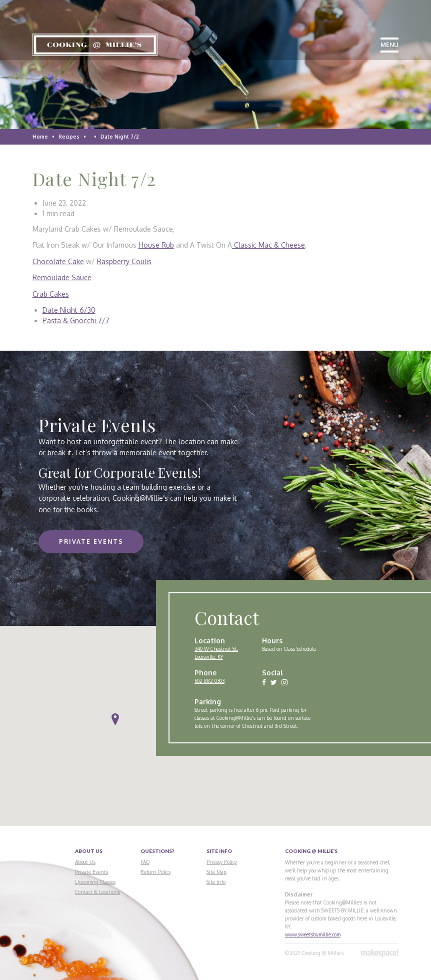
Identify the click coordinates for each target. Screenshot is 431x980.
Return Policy (156, 872)
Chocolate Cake (58, 261)
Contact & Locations (97, 892)
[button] (115, 720)
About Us (85, 862)
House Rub (156, 245)
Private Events (91, 542)
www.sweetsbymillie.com (313, 934)
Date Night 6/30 (69, 310)
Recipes (69, 137)
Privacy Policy (222, 862)
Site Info (216, 882)
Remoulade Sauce (62, 277)
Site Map (216, 872)
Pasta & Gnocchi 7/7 (76, 320)
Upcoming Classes (95, 882)
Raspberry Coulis (124, 261)
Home (40, 137)
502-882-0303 (209, 681)
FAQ (145, 862)
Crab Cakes (51, 294)
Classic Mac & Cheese (268, 245)
